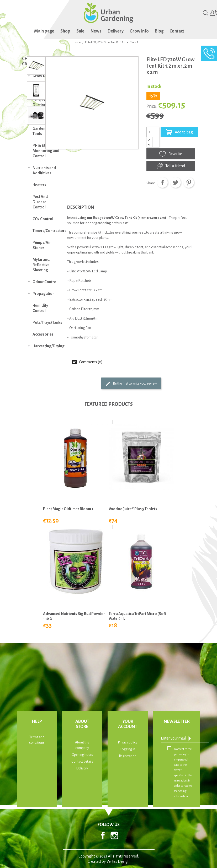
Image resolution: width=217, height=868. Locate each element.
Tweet (176, 182)
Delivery (116, 31)
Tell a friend (171, 166)
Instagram (114, 835)
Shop (65, 31)
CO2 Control (43, 219)
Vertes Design (118, 861)
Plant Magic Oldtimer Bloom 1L (69, 509)
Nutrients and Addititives (44, 170)
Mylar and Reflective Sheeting (41, 265)
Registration (128, 756)
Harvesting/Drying (49, 346)
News (96, 31)
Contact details (82, 762)
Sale (80, 31)
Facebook (103, 835)
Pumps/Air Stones (42, 245)
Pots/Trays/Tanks (47, 322)
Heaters (39, 185)
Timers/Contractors (49, 231)
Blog (159, 31)
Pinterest (189, 182)
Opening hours (82, 755)
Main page (44, 31)
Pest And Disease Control (40, 202)
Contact (177, 31)
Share (162, 182)
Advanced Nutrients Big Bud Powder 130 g (74, 616)
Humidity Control (40, 308)
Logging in (128, 749)
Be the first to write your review (131, 384)
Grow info (139, 31)
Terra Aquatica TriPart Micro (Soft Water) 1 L (137, 616)
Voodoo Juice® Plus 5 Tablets (133, 509)
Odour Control (45, 282)
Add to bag (179, 132)
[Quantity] (153, 132)
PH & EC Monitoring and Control (46, 151)
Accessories (43, 334)
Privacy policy (128, 742)
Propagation (44, 294)
